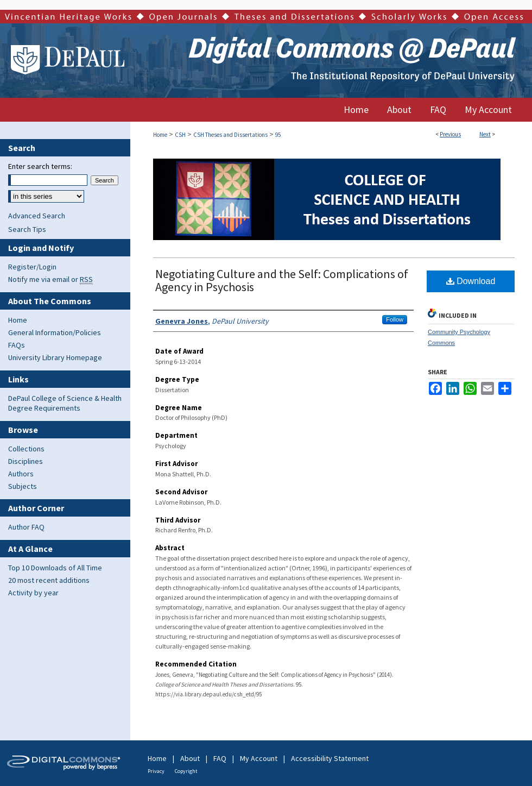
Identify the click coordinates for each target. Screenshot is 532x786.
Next (485, 134)
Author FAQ (26, 527)
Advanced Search (37, 216)
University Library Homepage (55, 357)
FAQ (220, 758)
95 (278, 135)
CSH (180, 135)
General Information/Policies (55, 332)
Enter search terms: (40, 166)
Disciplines (26, 461)
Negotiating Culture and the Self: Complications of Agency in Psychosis (282, 280)
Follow (395, 319)
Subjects (23, 486)
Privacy (156, 771)
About (190, 758)
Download (471, 281)
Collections (26, 449)
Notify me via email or (50, 279)
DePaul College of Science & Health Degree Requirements (65, 403)
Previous (450, 134)
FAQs (17, 345)
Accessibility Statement (330, 758)
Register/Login (32, 267)
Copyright (186, 771)
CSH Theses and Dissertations (230, 135)
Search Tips (27, 229)
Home (160, 135)
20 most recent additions (49, 580)
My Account (259, 758)
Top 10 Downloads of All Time (55, 568)
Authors (21, 474)
